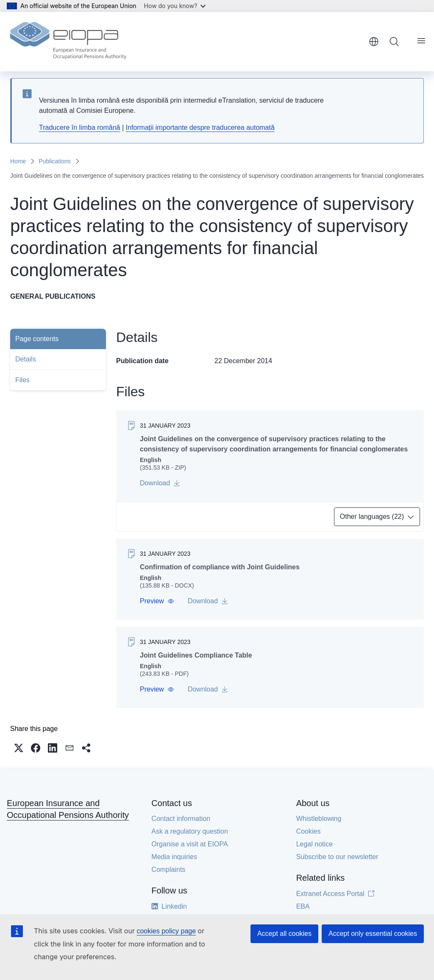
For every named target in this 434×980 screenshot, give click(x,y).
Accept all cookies (284, 934)
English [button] (374, 42)
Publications (55, 161)
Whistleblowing (319, 819)
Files (22, 380)
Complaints (168, 869)
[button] (157, 601)
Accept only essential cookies (373, 934)
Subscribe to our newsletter (337, 857)
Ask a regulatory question (190, 831)
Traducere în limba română (80, 127)
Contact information (181, 819)
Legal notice (314, 844)
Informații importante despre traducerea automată (200, 127)
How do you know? (175, 6)
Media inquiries (174, 857)
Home (18, 161)
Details (26, 359)
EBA (303, 906)
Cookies (309, 831)
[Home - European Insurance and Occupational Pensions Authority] (68, 42)
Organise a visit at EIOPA (189, 844)
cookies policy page (166, 931)
